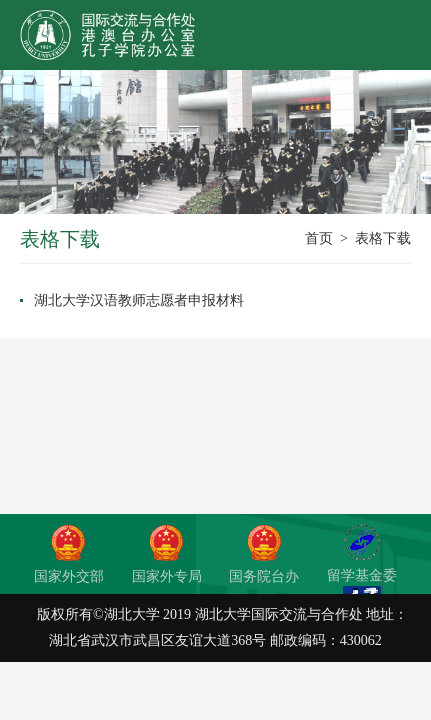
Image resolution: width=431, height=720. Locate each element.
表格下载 (383, 238)
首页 (319, 238)
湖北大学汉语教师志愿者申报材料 (139, 300)
